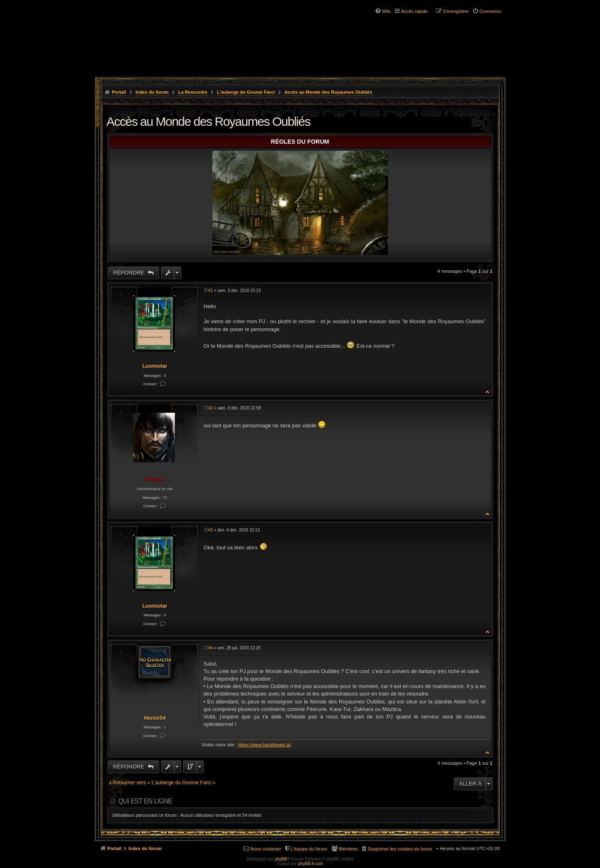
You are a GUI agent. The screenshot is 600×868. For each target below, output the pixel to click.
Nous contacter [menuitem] (266, 849)
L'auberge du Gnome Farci (246, 92)
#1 (210, 291)
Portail (119, 92)
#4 (210, 648)
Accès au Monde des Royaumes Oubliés (328, 92)
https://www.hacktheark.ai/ (265, 745)
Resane (155, 479)
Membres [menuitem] (349, 849)
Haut (488, 392)
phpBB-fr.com (311, 864)
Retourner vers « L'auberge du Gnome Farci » (164, 783)
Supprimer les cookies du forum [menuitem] (400, 849)
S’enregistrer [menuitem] (456, 11)
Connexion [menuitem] (490, 11)
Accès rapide (414, 11)
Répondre (129, 273)
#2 (210, 408)
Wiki (386, 11)
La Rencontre (193, 92)
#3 (210, 530)
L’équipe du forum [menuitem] (309, 849)
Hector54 (155, 718)
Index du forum (152, 92)
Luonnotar (155, 366)
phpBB (281, 859)
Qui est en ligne (145, 801)
